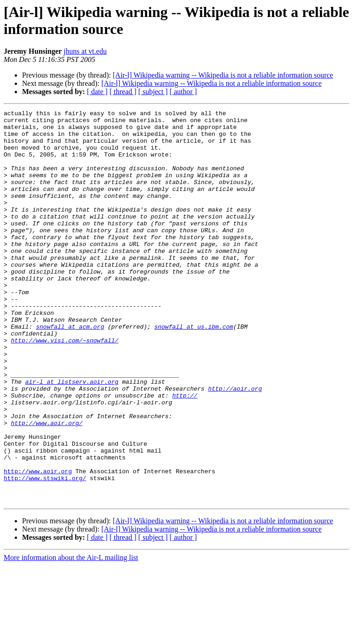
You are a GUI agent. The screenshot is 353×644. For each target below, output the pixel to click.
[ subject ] (153, 92)
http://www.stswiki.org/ (45, 552)
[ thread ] (123, 92)
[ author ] (183, 92)
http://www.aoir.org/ (47, 486)
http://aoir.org (235, 445)
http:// (185, 453)
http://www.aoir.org (38, 544)
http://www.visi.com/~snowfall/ (65, 387)
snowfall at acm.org (70, 370)
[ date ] (97, 92)
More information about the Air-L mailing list (71, 636)
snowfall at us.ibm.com (194, 370)
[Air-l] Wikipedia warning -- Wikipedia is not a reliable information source (223, 75)
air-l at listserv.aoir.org (72, 437)
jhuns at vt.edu (85, 51)
